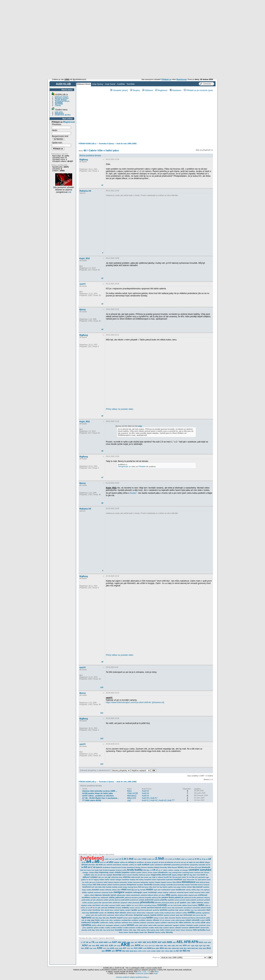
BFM (189, 948)
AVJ (132, 948)
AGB (205, 942)
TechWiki (130, 84)
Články (58, 105)
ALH (150, 946)
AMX (169, 946)
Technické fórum (62, 101)
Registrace (161, 90)
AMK (161, 946)
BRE (128, 951)
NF (181, 951)
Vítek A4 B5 (133, 793)
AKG (132, 946)
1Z (84, 942)
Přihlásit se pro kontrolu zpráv (198, 90)
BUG (135, 951)
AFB (187, 942)
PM (188, 951)
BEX (178, 948)
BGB (193, 948)
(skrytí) (125, 90)
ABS (132, 942)
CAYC (144, 951)
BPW (119, 951)
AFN (195, 942)
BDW (174, 948)
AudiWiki (121, 84)
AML (165, 946)
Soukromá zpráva (142, 973)
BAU (154, 948)
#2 (102, 278)
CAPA (140, 951)
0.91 (140, 972)
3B (90, 942)
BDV (170, 948)
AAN (106, 942)
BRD (124, 951)
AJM (111, 945)
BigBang (84, 160)
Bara (129, 791)
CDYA (167, 951)
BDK (166, 948)
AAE (97, 942)
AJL (106, 945)
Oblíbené (148, 90)
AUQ (112, 948)
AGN (209, 942)
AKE (125, 945)
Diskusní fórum (84, 84)
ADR (164, 942)
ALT (154, 946)
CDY (163, 951)
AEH (174, 942)
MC (178, 951)
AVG (128, 948)
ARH (83, 948)
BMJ (103, 951)
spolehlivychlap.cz (142, 977)
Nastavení (59, 113)
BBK (158, 948)
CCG (149, 951)
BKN (205, 948)
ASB (87, 948)
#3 (102, 304)
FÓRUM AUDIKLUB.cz (88, 144)
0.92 (144, 972)
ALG (146, 946)
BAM (149, 948)
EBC (171, 951)
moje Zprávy (98, 84)
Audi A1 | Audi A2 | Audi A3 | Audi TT (158, 800)
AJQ (119, 946)
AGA (201, 942)
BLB (209, 948)
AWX (140, 948)
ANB (173, 946)
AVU (136, 948)
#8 (102, 503)
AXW (145, 948)
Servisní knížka (62, 98)
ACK (154, 942)
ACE (149, 942)
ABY (140, 942)
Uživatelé (116, 90)
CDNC (158, 951)
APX (185, 945)
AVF (124, 948)
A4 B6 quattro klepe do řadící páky (98, 793)
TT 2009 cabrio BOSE (92, 800)
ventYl (83, 284)
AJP (115, 946)
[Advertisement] (132, 25)
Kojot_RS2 (85, 258)
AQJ (204, 946)
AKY (142, 946)
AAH (101, 942)
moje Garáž (110, 84)
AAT (115, 942)
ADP (160, 942)
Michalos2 (132, 796)
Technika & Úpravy (106, 144)
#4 (102, 329)
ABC (120, 942)
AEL (180, 942)
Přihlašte (142, 466)
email (155, 973)
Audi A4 (145, 791)
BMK (108, 951)
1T (82, 942)
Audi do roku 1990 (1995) (126, 144)
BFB (182, 948)
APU (181, 946)
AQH (200, 946)
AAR (110, 942)
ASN (100, 948)
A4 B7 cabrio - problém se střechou (98, 796)
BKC (197, 948)
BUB (131, 951)
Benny (83, 310)
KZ (175, 951)
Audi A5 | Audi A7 (150, 798)
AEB (169, 942)
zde (70, 192)
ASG (95, 948)
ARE (208, 946)
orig (140, 426)
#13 (102, 764)
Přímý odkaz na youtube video (120, 409)
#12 (102, 739)
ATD (108, 948)
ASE (91, 948)
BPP (113, 951)
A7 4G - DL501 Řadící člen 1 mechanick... (100, 798)
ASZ (104, 948)
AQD (193, 946)
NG (185, 951)
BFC (185, 948)
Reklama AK (85, 191)
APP (177, 946)
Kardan (133, 493)
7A (93, 942)
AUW (117, 948)
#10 (102, 687)
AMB (157, 946)
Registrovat (69, 122)
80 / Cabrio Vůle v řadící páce (101, 150)
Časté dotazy (61, 100)
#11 (102, 713)
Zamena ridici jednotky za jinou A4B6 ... (100, 791)
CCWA (153, 951)
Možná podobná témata (90, 156)
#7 (102, 478)
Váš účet (59, 112)
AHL (98, 945)
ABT (136, 942)
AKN (137, 945)
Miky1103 (132, 798)
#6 (102, 451)
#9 (102, 662)
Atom (156, 972)
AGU (85, 945)
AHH (94, 946)
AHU (102, 945)
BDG (162, 948)
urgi (129, 800)
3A (87, 942)
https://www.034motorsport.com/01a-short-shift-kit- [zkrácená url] (135, 702)
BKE (201, 948)
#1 (102, 185)
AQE (197, 946)
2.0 (149, 972)
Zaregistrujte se (124, 466)
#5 (102, 416)
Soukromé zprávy (63, 115)
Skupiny (135, 90)
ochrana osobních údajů (125, 977)
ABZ (145, 942)
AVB (120, 948)
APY (189, 946)
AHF (90, 946)
